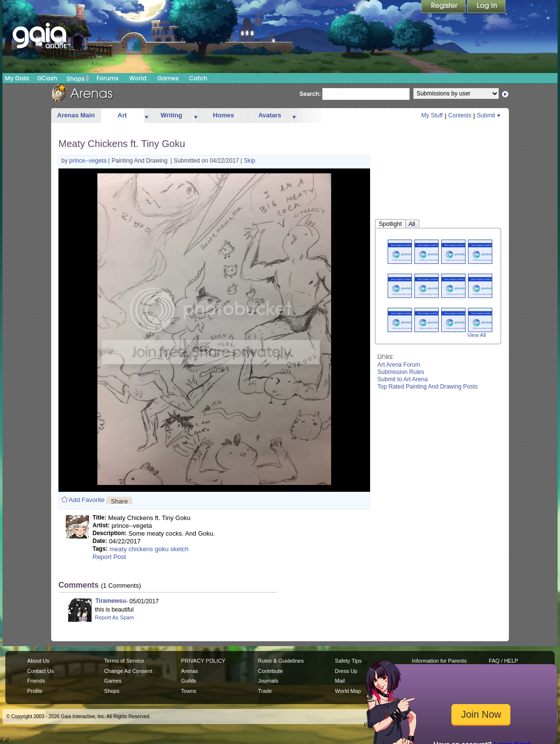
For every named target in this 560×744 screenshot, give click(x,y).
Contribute (271, 671)
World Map (348, 691)
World (138, 78)
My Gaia (17, 78)
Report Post (109, 557)
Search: (310, 94)
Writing (172, 115)
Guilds (189, 681)
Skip (250, 161)
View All (477, 335)
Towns (189, 691)
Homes (223, 115)
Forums (107, 78)
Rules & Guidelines (281, 661)
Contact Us (41, 671)
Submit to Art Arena (402, 379)
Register (444, 7)
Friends (36, 681)
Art (122, 115)
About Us (38, 661)
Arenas (190, 671)
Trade (265, 691)
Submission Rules (401, 372)
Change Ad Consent (128, 671)
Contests (460, 115)
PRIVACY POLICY (203, 661)
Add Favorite (87, 500)
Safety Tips (348, 661)
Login (486, 7)
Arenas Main (76, 115)
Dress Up (346, 671)
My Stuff (432, 115)
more (147, 116)
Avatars (270, 115)
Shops (78, 78)
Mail (340, 681)
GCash (47, 78)
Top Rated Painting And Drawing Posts (428, 387)
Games (168, 78)
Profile (35, 691)
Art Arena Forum (399, 365)
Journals (268, 681)
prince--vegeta (89, 161)
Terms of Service (124, 661)
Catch (198, 78)
